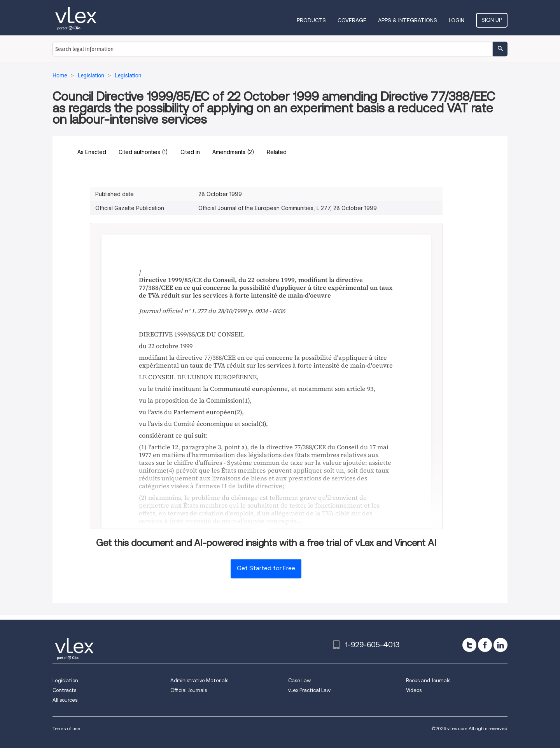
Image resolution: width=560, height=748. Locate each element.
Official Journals (189, 690)
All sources (65, 700)
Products (311, 20)
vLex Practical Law (309, 690)
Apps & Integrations (408, 20)
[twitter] (469, 645)
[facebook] (485, 645)
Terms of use (66, 728)
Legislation (65, 681)
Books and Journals (428, 681)
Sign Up (492, 20)
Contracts (64, 690)
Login (457, 20)
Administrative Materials (199, 681)
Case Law (299, 681)
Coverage (352, 20)
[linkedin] (500, 645)
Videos (414, 690)
